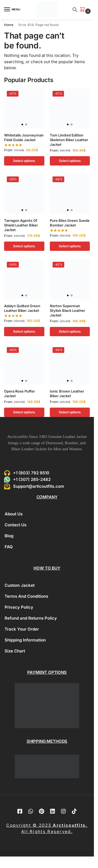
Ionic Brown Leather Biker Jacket (67, 394)
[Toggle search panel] (75, 10)
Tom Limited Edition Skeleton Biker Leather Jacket (69, 140)
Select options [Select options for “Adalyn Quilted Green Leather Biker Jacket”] (24, 331)
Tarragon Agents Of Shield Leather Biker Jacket (21, 225)
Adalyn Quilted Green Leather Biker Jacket (22, 308)
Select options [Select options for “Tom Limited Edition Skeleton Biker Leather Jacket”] (70, 161)
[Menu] (12, 10)
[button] (84, 10)
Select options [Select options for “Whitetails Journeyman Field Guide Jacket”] (24, 161)
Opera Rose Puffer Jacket (19, 394)
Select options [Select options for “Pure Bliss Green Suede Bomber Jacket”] (70, 246)
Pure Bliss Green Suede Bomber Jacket (70, 223)
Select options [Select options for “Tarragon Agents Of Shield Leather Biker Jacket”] (24, 246)
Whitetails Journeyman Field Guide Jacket (24, 137)
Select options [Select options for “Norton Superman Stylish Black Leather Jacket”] (70, 331)
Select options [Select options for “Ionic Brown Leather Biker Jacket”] (70, 412)
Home (9, 25)
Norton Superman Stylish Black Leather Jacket (68, 310)
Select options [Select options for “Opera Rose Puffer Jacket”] (24, 412)
